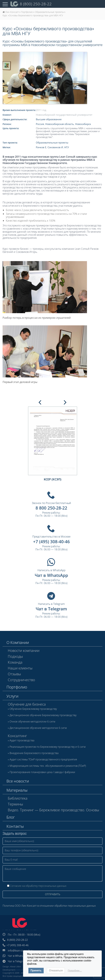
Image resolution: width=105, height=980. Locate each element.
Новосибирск (83, 124)
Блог (11, 817)
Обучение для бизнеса (27, 704)
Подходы (15, 656)
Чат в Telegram (51, 609)
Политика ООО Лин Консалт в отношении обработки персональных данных (49, 906)
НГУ (67, 147)
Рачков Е (41, 147)
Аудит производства (22, 741)
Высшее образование (49, 119)
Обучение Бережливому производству (33, 709)
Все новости (18, 781)
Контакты (15, 826)
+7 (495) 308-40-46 (51, 542)
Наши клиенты (20, 668)
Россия (40, 124)
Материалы (17, 790)
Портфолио (17, 687)
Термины (15, 804)
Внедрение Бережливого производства (34, 753)
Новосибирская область (60, 124)
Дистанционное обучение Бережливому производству (43, 715)
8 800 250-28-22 (51, 508)
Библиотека (18, 798)
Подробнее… (75, 971)
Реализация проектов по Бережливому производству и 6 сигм (48, 747)
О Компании (18, 642)
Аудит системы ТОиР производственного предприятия (43, 760)
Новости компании (24, 650)
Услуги (12, 696)
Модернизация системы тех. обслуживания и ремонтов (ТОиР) (48, 766)
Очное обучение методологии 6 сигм (32, 722)
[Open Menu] (5, 4)
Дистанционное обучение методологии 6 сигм (38, 728)
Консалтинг (17, 736)
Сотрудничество (21, 680)
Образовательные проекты (52, 143)
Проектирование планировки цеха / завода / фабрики (42, 772)
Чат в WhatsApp (51, 575)
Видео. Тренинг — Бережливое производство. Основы (53, 810)
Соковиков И (55, 147)
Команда (15, 662)
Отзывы (14, 674)
